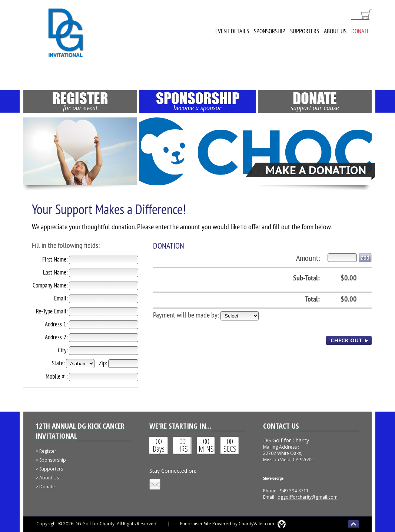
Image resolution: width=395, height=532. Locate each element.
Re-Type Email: (52, 311)
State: (58, 363)
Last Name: (55, 272)
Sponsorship (270, 31)
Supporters (305, 31)
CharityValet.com (256, 524)
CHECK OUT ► (350, 340)
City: (63, 350)
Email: (61, 298)
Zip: (103, 363)
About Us (335, 31)
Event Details (232, 31)
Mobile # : (57, 376)
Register (80, 101)
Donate (360, 31)
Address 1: (56, 324)
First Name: (55, 259)
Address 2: (56, 337)
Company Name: (50, 285)
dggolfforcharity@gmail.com (308, 497)
